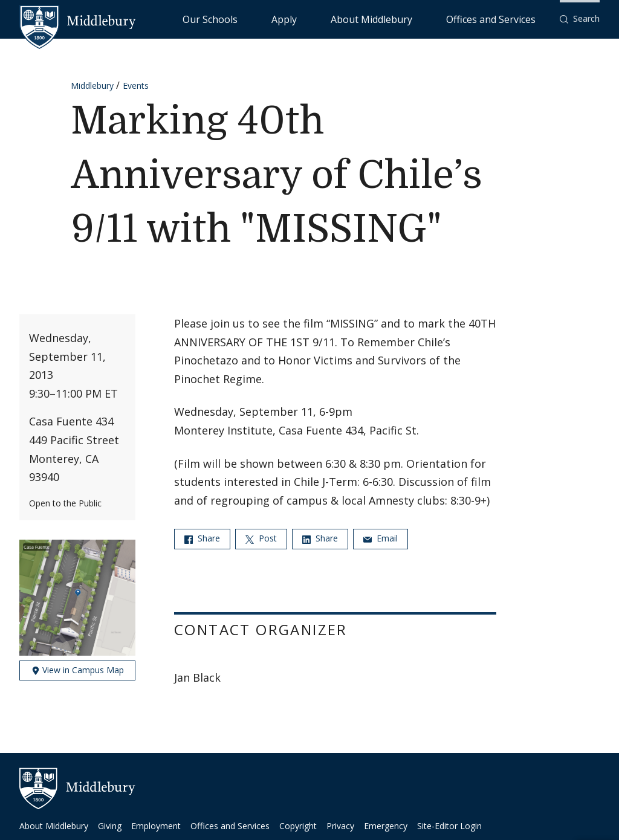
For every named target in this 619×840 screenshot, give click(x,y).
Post (261, 538)
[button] (580, 19)
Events (136, 86)
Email (381, 538)
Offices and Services (506, 18)
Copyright (298, 826)
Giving (110, 826)
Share (202, 538)
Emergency (386, 826)
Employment (156, 826)
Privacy (340, 826)
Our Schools (308, 18)
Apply (357, 18)
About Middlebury (417, 18)
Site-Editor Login (449, 826)
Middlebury (92, 86)
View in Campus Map (78, 670)
